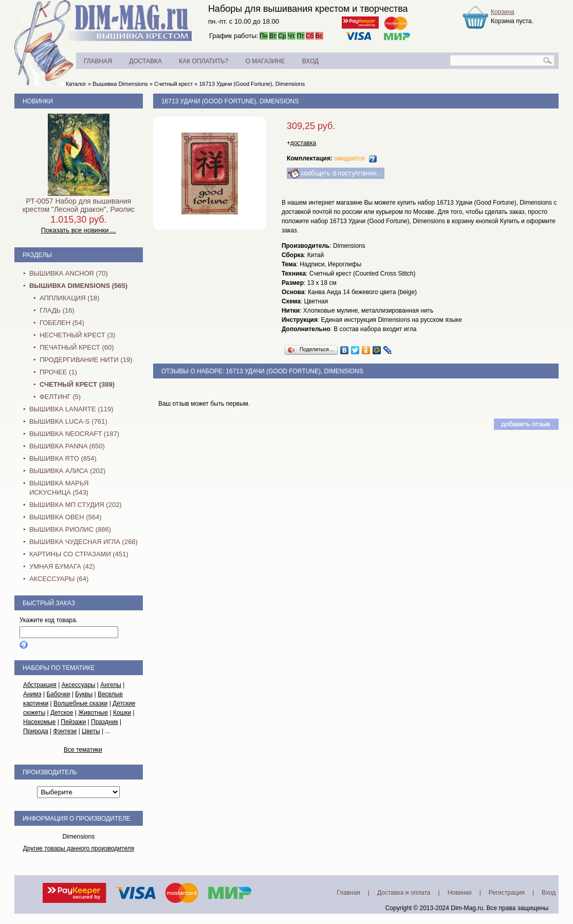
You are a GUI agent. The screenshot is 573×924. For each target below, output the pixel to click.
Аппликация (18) (69, 298)
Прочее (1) (58, 372)
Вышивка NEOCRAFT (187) (74, 434)
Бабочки (58, 694)
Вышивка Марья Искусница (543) (59, 488)
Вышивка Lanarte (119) (71, 409)
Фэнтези (65, 731)
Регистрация (507, 893)
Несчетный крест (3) (77, 335)
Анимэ (32, 694)
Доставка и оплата (404, 893)
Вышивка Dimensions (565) (78, 286)
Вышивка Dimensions (120, 84)
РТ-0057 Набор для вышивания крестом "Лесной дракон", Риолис (79, 205)
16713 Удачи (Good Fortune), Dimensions (252, 84)
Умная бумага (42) (62, 566)
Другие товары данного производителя (79, 848)
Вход (549, 893)
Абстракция (40, 685)
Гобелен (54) (62, 323)
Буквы (84, 694)
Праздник (105, 722)
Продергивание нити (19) (86, 360)
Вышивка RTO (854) (63, 458)
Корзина (503, 12)
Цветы (91, 731)
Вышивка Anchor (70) (69, 273)
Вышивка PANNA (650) (67, 446)
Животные (93, 713)
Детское (62, 713)
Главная (348, 893)
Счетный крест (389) (77, 384)
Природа (36, 731)
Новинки (38, 101)
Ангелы (111, 685)
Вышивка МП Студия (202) (76, 505)
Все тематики (83, 750)
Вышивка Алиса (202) (68, 471)
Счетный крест (173, 84)
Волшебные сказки (80, 703)
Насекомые (40, 722)
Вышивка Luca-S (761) (68, 421)
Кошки (122, 713)
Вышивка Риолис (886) (70, 529)
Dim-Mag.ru (467, 908)
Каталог (76, 84)
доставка (303, 143)
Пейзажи (73, 722)
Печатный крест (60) (77, 347)
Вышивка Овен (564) (66, 517)
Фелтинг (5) (60, 397)
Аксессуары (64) (59, 579)
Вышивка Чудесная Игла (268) (84, 542)
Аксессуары (79, 685)
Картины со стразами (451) (79, 554)
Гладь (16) (57, 310)
